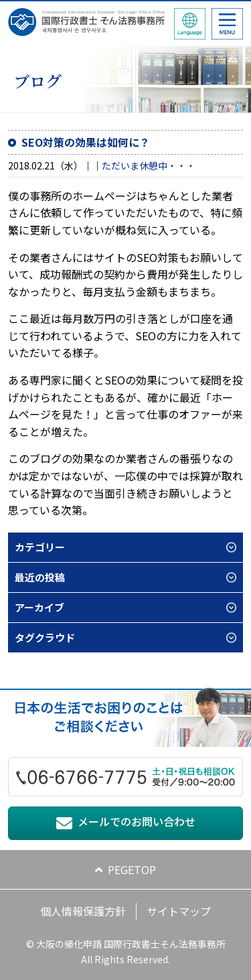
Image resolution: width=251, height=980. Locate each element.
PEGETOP (132, 869)
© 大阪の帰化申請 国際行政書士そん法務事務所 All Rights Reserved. (126, 951)
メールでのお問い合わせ (137, 821)
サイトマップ (179, 911)
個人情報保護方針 (83, 911)
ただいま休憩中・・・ (149, 165)
